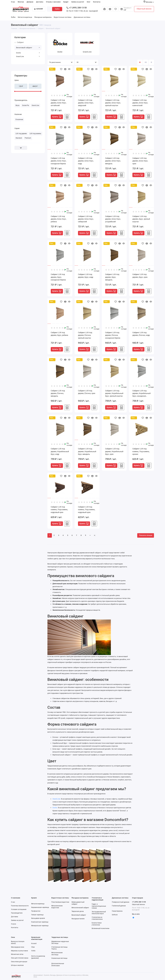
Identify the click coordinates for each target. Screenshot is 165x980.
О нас (13, 2)
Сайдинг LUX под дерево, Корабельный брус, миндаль (87, 451)
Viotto (33, 951)
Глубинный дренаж (119, 906)
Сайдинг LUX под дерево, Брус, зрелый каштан (141, 219)
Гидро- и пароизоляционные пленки (99, 906)
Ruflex (13, 17)
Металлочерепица (25, 17)
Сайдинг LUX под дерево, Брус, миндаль (112, 277)
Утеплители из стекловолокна (97, 918)
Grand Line (28, 56)
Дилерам (30, 2)
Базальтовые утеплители (97, 924)
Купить (57, 117)
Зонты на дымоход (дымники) (38, 957)
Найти (57, 9)
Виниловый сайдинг (28, 48)
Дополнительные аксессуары (58, 964)
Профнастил (36, 911)
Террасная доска (78, 911)
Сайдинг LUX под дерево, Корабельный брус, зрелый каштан (114, 393)
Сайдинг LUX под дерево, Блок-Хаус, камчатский (140, 103)
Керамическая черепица (40, 907)
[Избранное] (116, 9)
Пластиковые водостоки (60, 902)
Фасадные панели (78, 919)
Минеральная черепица (40, 926)
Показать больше (146, 535)
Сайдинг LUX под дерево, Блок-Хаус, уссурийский (113, 219)
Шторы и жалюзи (17, 965)
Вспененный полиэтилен (101, 928)
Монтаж (21, 2)
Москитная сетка (17, 954)
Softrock (115, 915)
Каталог (39, 9)
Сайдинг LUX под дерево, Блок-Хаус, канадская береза (59, 161)
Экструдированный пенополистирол (99, 913)
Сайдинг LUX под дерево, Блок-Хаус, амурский (86, 103)
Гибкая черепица (37, 915)
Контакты (97, 2)
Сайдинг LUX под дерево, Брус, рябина (59, 334)
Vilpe (33, 947)
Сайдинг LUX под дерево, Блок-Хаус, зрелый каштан (113, 103)
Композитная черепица (40, 922)
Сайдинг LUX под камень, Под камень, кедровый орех (59, 510)
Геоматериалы (117, 911)
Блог (89, 2)
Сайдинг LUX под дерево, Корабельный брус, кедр (60, 451)
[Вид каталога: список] (146, 62)
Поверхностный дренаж (121, 902)
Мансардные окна (18, 947)
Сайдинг (19, 42)
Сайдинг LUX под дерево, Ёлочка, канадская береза (113, 335)
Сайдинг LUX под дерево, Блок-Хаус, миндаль (113, 161)
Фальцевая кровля (38, 918)
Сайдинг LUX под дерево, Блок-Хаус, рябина (59, 219)
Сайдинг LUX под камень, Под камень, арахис (141, 451)
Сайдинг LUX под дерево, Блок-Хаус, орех (140, 161)
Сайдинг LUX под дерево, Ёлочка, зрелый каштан (85, 335)
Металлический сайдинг (80, 908)
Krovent (34, 944)
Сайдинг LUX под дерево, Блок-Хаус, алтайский (59, 103)
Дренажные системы (82, 17)
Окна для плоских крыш (20, 958)
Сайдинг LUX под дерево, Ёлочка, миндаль (58, 393)
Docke (28, 53)
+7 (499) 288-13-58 (77, 8)
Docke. (55, 808)
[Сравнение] (110, 9)
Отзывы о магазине (53, 2)
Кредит (66, 2)
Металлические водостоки (57, 907)
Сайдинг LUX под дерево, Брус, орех (140, 276)
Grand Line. (57, 799)
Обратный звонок (144, 9)
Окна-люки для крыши (19, 962)
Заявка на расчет (78, 2)
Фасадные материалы (43, 17)
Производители (17, 913)
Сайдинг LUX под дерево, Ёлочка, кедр (141, 334)
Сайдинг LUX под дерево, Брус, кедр (86, 276)
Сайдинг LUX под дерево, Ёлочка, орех (87, 392)
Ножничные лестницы (59, 958)
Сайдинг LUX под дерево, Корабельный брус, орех (114, 451)
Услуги (14, 924)
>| (95, 535)
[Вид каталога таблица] (151, 62)
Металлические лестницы (57, 954)
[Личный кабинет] (104, 9)
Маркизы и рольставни (19, 951)
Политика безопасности (20, 906)
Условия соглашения (19, 909)
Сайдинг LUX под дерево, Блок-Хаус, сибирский (86, 219)
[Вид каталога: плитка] (140, 62)
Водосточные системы (63, 17)
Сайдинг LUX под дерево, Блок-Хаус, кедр (86, 161)
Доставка (40, 2)
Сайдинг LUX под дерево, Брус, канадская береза (58, 277)
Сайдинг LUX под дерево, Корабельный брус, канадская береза (141, 394)
